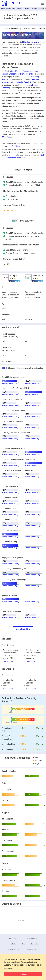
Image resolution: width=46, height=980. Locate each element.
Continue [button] (23, 974)
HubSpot (28, 9)
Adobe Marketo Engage (19, 71)
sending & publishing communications (22, 253)
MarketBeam (38, 9)
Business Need (30, 29)
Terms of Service (31, 939)
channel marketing (13, 199)
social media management (17, 250)
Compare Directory (32, 949)
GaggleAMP (29, 82)
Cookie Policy (12, 944)
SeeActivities (23, 629)
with (24, 182)
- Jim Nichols (16, 146)
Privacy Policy (13, 939)
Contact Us (34, 944)
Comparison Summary (12, 29)
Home (3, 9)
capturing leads (12, 196)
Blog (24, 944)
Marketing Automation (15, 9)
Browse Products (13, 949)
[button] (43, 3)
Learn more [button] (9, 968)
